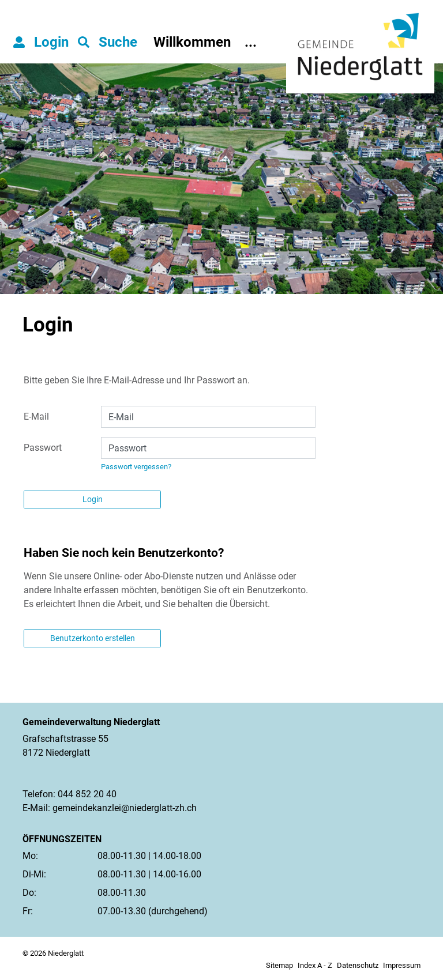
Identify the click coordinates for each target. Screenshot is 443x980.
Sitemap (279, 965)
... (251, 42)
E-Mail (36, 416)
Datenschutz (358, 965)
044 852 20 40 (87, 794)
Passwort (43, 448)
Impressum (402, 965)
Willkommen (192, 42)
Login (93, 499)
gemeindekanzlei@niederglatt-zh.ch (125, 808)
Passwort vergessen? (136, 467)
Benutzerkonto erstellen (93, 638)
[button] (108, 42)
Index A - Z (315, 965)
